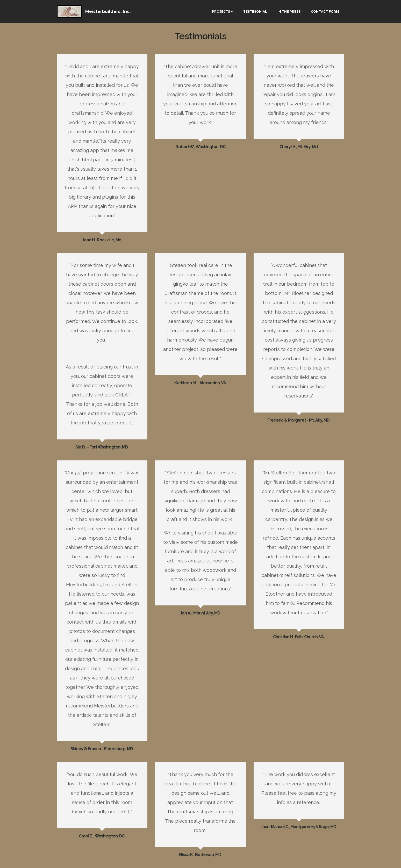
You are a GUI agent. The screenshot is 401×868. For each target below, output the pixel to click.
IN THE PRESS (289, 12)
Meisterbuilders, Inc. (108, 12)
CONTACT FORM (325, 12)
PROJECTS (221, 12)
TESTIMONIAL (255, 12)
